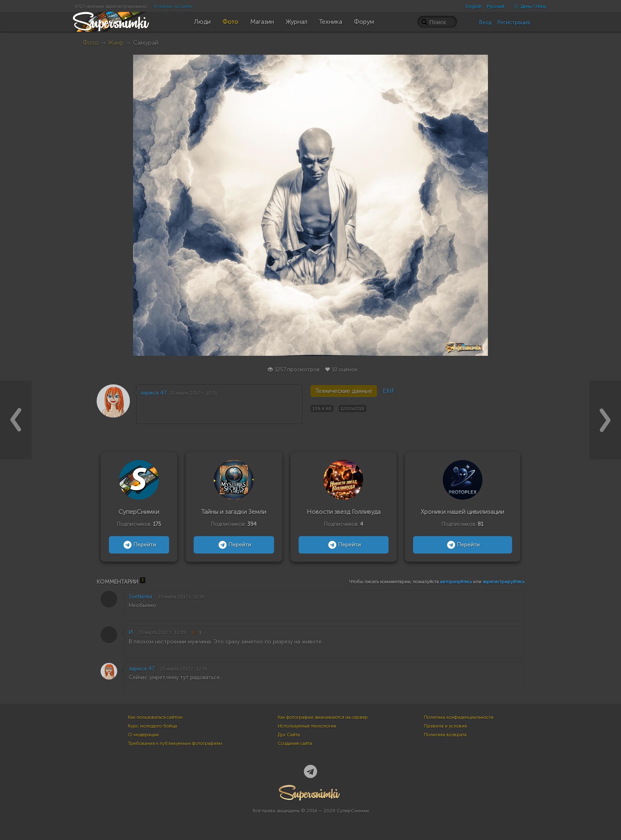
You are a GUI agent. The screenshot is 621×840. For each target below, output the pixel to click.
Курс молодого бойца (152, 726)
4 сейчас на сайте (173, 6)
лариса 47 (153, 393)
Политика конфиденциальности (459, 717)
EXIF (389, 391)
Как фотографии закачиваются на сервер (323, 717)
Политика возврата (445, 735)
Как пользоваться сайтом (155, 717)
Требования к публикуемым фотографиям (175, 743)
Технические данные (344, 391)
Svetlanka (140, 597)
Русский (496, 6)
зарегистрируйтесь (503, 582)
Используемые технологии (307, 726)
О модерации (143, 735)
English (474, 6)
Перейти (139, 545)
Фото (91, 43)
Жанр (116, 43)
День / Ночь (528, 6)
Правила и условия (445, 726)
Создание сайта (295, 743)
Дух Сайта (289, 735)
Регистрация (514, 22)
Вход (486, 22)
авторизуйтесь (456, 582)
